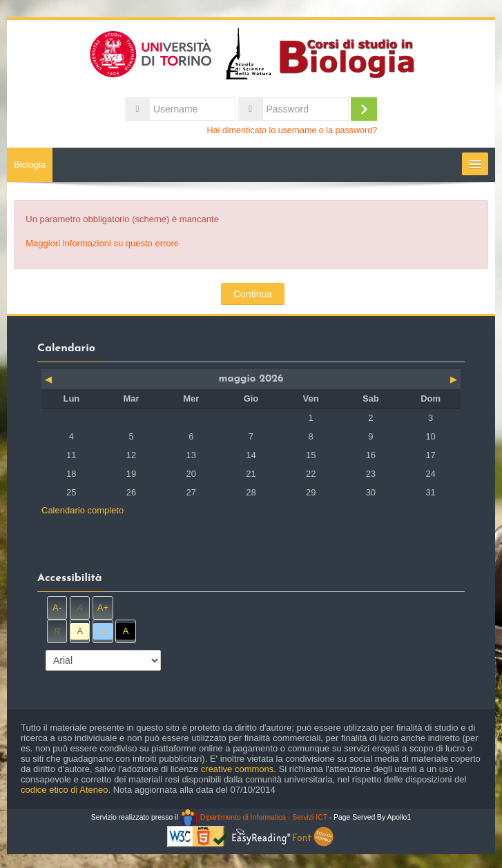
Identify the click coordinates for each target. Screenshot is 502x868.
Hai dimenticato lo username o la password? (292, 130)
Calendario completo (83, 510)
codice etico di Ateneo (64, 790)
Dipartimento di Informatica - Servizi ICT (254, 817)
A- (57, 608)
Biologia (30, 165)
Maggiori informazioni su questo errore (102, 243)
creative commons (237, 769)
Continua (253, 294)
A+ (103, 608)
